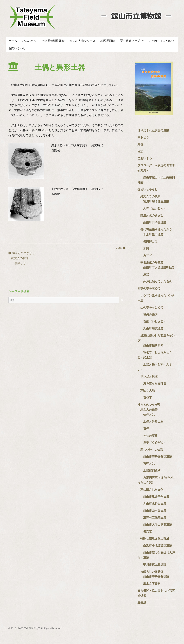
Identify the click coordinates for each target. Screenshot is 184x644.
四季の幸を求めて (149, 288)
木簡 (143, 248)
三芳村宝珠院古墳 (152, 518)
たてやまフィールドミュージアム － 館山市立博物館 (32, 17)
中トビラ (143, 137)
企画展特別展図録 (53, 41)
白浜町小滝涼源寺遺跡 (155, 546)
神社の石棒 (148, 436)
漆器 (143, 274)
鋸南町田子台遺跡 (152, 222)
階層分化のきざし (150, 215)
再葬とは (146, 464)
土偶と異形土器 (150, 422)
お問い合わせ (17, 48)
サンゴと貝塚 (148, 377)
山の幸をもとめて (150, 307)
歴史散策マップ (130, 41)
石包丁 (145, 398)
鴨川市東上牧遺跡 (152, 565)
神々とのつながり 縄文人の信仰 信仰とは (22, 258)
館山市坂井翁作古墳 (153, 497)
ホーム (13, 41)
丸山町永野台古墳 (152, 504)
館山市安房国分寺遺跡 (155, 457)
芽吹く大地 (146, 391)
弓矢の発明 (148, 314)
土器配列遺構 (149, 471)
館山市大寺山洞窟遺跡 (155, 525)
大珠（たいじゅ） (152, 208)
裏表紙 (142, 603)
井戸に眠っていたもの (155, 281)
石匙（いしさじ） (152, 321)
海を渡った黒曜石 (152, 384)
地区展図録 (108, 41)
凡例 (140, 144)
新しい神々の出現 (150, 450)
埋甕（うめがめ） (152, 443)
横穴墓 (145, 532)
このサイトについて (162, 41)
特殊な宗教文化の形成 (153, 539)
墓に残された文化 (150, 490)
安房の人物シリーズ (82, 41)
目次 (140, 151)
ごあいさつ (29, 41)
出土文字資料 (149, 584)
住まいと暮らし (148, 189)
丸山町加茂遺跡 (150, 328)
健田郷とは (148, 241)
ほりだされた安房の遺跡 (153, 130)
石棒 (118, 248)
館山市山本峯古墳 (152, 511)
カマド (145, 255)
